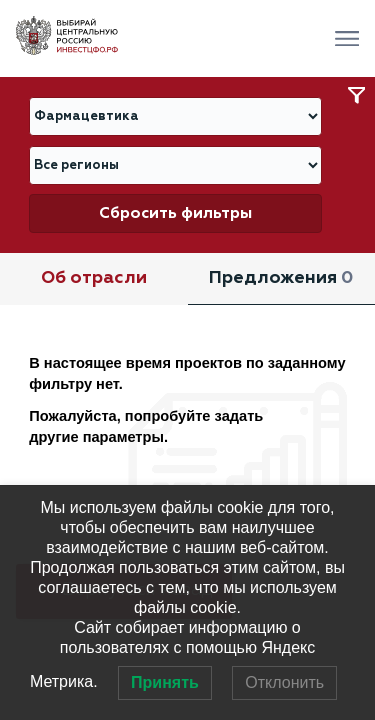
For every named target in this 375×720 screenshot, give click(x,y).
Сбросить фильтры (175, 213)
